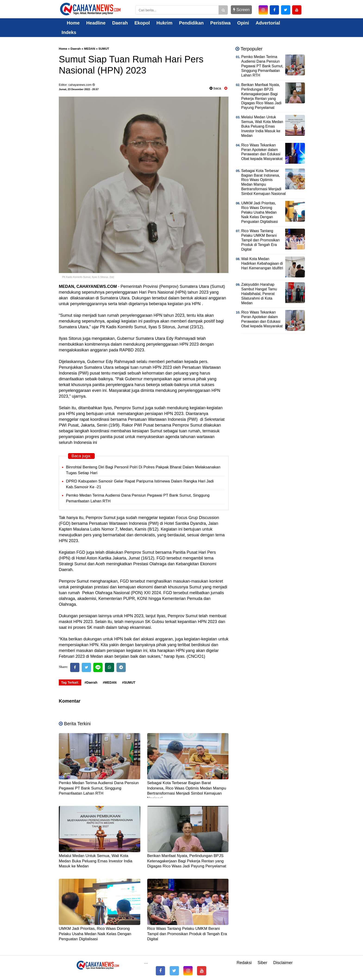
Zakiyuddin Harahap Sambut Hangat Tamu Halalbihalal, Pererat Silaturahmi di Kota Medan (259, 294)
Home (71, 23)
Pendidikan (191, 23)
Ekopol (142, 23)
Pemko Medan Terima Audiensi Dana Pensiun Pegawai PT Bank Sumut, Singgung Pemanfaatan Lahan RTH (99, 788)
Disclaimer (283, 963)
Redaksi (244, 963)
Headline (96, 23)
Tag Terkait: (70, 682)
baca (215, 88)
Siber (263, 963)
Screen (241, 10)
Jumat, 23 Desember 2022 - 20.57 (79, 89)
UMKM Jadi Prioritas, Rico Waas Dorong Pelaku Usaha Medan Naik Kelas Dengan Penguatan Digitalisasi (95, 934)
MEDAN (90, 49)
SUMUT (104, 49)
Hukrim (164, 23)
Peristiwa (220, 23)
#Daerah (91, 682)
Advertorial (268, 23)
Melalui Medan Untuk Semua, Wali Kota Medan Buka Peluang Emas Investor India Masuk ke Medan (96, 861)
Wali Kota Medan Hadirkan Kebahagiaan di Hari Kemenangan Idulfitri (262, 263)
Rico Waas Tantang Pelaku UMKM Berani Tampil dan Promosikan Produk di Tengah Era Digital (187, 934)
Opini (243, 23)
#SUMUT (129, 682)
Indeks (69, 32)
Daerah (120, 23)
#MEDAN (110, 682)
